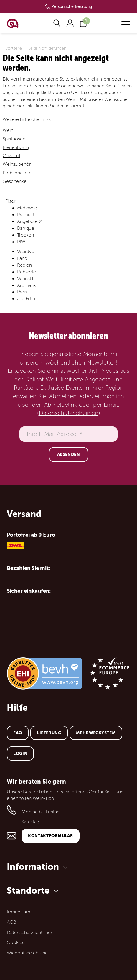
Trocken (25, 235)
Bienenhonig (16, 147)
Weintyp (26, 252)
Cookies (15, 943)
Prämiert (26, 215)
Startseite (14, 48)
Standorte (34, 890)
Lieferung (49, 733)
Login (20, 754)
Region (24, 265)
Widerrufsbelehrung (27, 953)
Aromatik (27, 285)
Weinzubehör (17, 164)
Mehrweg (27, 208)
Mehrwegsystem (96, 733)
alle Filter (26, 299)
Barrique (26, 228)
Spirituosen (14, 139)
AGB (11, 922)
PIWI (22, 242)
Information (38, 867)
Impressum (19, 912)
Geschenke (15, 181)
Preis (22, 292)
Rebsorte (27, 272)
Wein (8, 130)
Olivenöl (11, 156)
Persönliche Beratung (72, 7)
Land (22, 258)
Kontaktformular (51, 836)
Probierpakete (17, 173)
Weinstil (25, 279)
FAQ (18, 733)
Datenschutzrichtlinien (69, 413)
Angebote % (30, 221)
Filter (10, 201)
